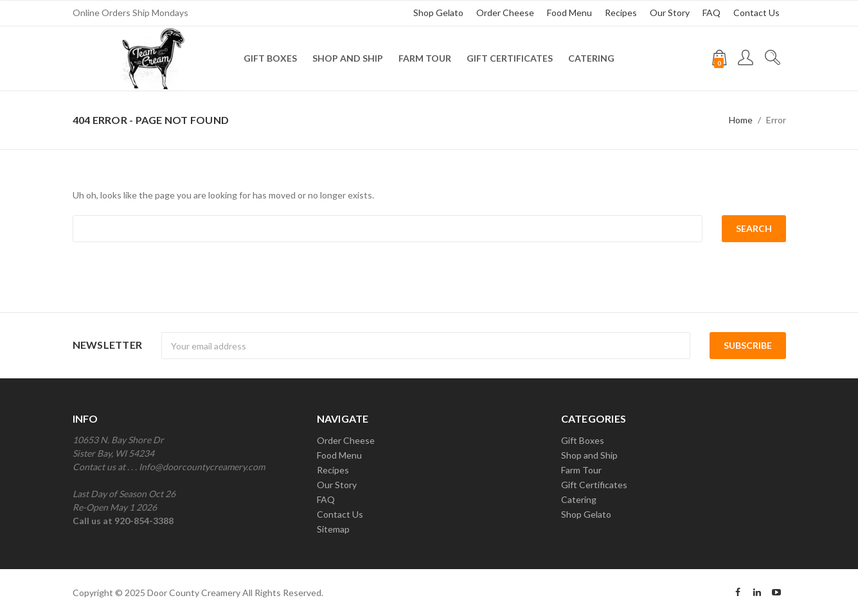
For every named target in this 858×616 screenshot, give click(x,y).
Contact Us (756, 13)
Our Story (670, 13)
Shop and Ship (348, 58)
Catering (591, 58)
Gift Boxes (270, 58)
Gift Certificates (510, 58)
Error (776, 120)
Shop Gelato (438, 13)
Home (741, 120)
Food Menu (569, 13)
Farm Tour (425, 58)
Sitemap (333, 529)
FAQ (711, 13)
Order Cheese (505, 13)
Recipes (621, 13)
